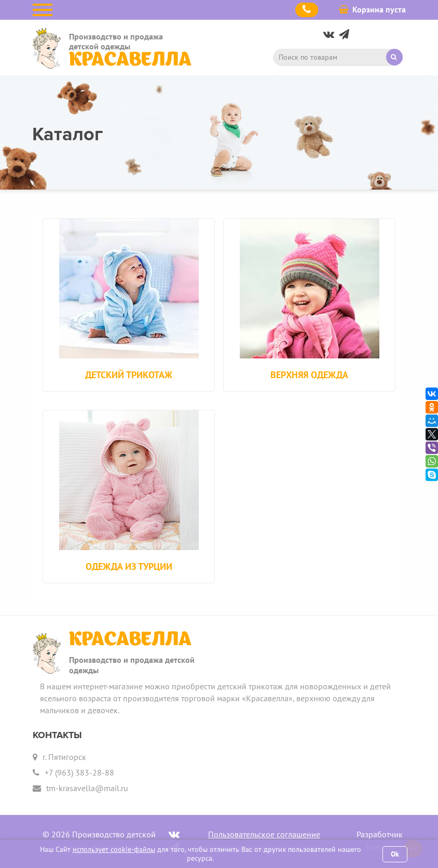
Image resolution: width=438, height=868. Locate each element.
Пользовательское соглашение (264, 834)
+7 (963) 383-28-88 (79, 772)
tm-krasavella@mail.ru (87, 788)
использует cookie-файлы (114, 849)
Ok (395, 854)
